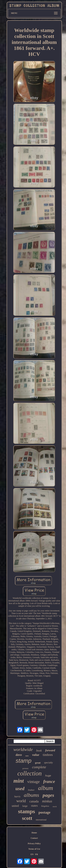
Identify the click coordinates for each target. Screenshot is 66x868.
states (34, 806)
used (20, 789)
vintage (34, 782)
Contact (34, 838)
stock (55, 806)
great (38, 763)
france (49, 781)
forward (50, 750)
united (15, 806)
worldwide (23, 749)
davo (19, 755)
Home (34, 833)
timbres (48, 755)
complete (39, 767)
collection (30, 773)
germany (25, 768)
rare (27, 756)
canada (34, 801)
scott (27, 818)
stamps (27, 811)
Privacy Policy (34, 844)
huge (48, 776)
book (39, 751)
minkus (47, 801)
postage (45, 812)
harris (17, 797)
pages (48, 795)
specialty (48, 763)
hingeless (45, 806)
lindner (31, 790)
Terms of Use (34, 849)
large (25, 806)
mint (19, 781)
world (21, 801)
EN (32, 854)
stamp (24, 761)
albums (32, 795)
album (45, 788)
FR (36, 854)
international (41, 820)
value (36, 755)
